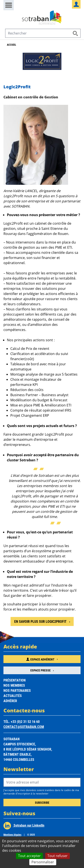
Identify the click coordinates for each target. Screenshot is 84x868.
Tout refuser (58, 856)
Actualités (13, 696)
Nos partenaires (17, 690)
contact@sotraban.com (24, 727)
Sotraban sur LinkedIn (24, 826)
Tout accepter (29, 856)
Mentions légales (12, 835)
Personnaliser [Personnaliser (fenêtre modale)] (43, 862)
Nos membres (14, 685)
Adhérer (10, 701)
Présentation (15, 680)
